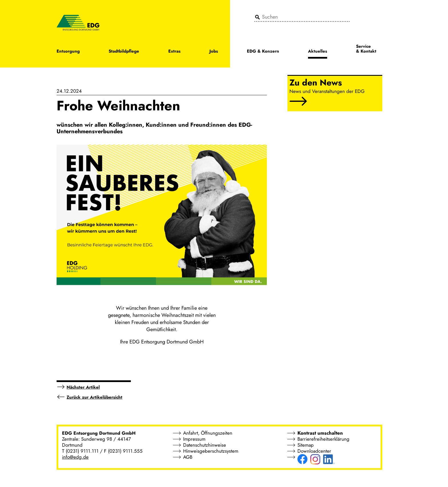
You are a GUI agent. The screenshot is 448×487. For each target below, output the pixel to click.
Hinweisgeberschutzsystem (211, 451)
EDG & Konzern (263, 52)
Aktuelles (318, 52)
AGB (188, 457)
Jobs (214, 52)
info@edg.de (75, 457)
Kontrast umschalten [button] (320, 433)
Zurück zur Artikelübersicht (94, 397)
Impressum (194, 439)
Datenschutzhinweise (205, 445)
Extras (174, 52)
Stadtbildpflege (124, 52)
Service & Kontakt (366, 49)
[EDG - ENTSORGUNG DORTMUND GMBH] (78, 22)
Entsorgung (68, 52)
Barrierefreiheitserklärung (323, 439)
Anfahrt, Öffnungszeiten (208, 433)
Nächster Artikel (83, 387)
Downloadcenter (314, 451)
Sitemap (306, 445)
